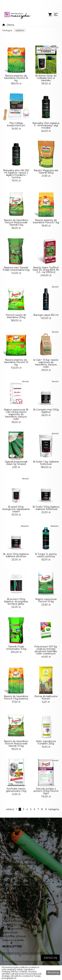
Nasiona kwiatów (13, 938)
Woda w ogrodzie (14, 907)
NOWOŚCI (9, 858)
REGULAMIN (11, 873)
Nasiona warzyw (13, 922)
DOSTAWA (9, 869)
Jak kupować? (12, 884)
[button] (20, 30)
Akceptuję (53, 973)
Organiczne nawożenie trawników (25, 899)
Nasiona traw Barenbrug (19, 903)
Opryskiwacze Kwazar (17, 930)
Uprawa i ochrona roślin (18, 915)
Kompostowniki (12, 945)
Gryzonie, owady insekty (18, 926)
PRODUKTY (10, 854)
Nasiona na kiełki (13, 957)
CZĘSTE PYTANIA (14, 862)
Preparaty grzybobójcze (18, 918)
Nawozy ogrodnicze (15, 911)
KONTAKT (9, 865)
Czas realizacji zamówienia (19, 881)
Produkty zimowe (14, 953)
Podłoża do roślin (14, 941)
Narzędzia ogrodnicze (17, 934)
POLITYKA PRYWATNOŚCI (20, 877)
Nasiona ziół (10, 949)
